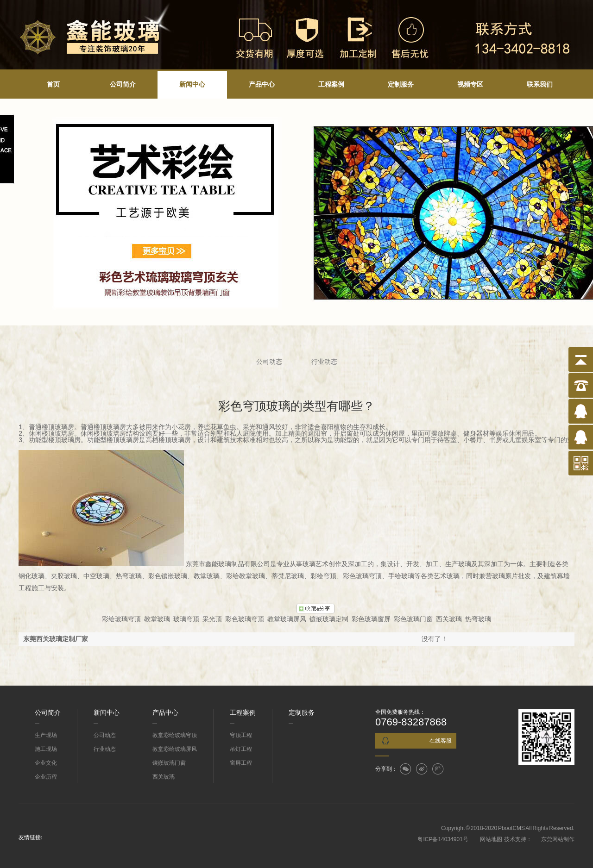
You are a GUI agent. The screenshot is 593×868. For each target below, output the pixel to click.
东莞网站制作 (558, 839)
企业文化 (46, 763)
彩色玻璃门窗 (413, 619)
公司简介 (123, 84)
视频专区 (470, 84)
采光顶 (212, 619)
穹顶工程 (241, 735)
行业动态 (324, 362)
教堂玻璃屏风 (287, 619)
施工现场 (46, 749)
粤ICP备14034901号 (443, 839)
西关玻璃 (449, 619)
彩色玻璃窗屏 (371, 619)
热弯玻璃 (478, 619)
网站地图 (491, 839)
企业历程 (46, 777)
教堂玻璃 (157, 619)
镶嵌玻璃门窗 (169, 763)
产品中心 (262, 84)
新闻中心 (192, 84)
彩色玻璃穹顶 (245, 619)
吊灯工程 (241, 749)
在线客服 (441, 741)
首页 (53, 84)
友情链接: (30, 837)
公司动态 (269, 362)
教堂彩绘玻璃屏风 (175, 749)
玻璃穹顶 (186, 619)
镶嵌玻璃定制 (329, 619)
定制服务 (401, 84)
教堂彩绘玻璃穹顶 (175, 735)
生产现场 (46, 735)
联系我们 (540, 84)
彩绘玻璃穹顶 (121, 619)
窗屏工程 (241, 763)
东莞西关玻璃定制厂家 (56, 639)
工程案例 (331, 84)
